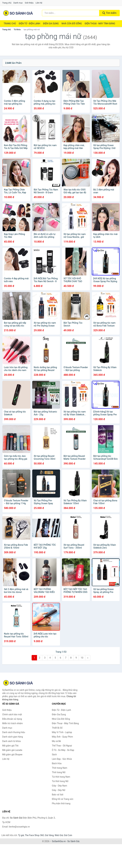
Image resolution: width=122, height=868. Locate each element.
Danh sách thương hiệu (14, 732)
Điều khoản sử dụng (12, 719)
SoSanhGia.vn (59, 841)
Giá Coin (68, 835)
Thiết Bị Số (57, 728)
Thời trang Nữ (59, 772)
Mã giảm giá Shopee (12, 755)
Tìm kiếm (109, 13)
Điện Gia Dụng (51, 24)
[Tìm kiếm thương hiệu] (71, 13)
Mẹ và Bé (56, 741)
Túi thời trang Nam (61, 777)
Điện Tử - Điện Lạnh (29, 24)
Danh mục (18, 3)
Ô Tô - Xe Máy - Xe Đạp (63, 750)
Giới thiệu (29, 3)
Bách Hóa (57, 763)
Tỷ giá (21, 835)
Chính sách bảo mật (12, 714)
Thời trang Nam (60, 768)
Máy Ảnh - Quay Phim (62, 737)
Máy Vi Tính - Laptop (62, 732)
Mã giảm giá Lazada (12, 750)
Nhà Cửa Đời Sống (72, 24)
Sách (54, 755)
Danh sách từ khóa (11, 741)
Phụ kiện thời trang (61, 803)
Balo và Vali (58, 795)
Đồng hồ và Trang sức (63, 799)
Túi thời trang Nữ (60, 781)
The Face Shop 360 (34, 835)
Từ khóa (17, 30)
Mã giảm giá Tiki (10, 746)
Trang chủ (7, 3)
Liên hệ (39, 3)
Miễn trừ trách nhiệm (12, 723)
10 (82, 658)
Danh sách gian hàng (13, 737)
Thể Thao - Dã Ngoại (62, 746)
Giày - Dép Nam (60, 786)
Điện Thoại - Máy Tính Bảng (100, 24)
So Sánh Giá (73, 841)
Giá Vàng (49, 835)
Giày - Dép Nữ (59, 790)
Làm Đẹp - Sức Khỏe (62, 759)
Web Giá (59, 835)
